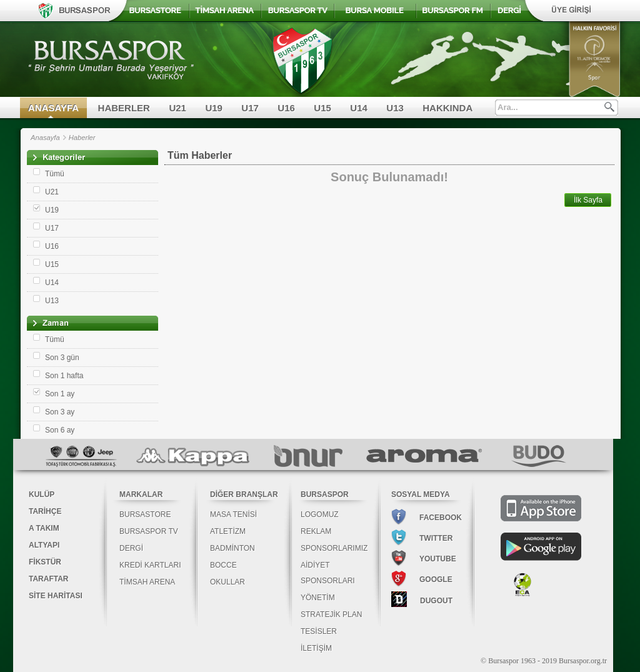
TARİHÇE (45, 511)
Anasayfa (45, 138)
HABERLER (124, 108)
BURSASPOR (325, 494)
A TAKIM (44, 528)
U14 (359, 108)
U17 (250, 108)
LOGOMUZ (320, 514)
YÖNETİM (318, 598)
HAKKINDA (447, 108)
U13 (395, 108)
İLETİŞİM (316, 648)
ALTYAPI (44, 545)
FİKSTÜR (45, 562)
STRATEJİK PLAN (331, 614)
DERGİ (131, 548)
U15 (322, 108)
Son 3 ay (60, 412)
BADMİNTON (232, 548)
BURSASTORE (145, 514)
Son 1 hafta (64, 376)
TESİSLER (319, 631)
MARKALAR (141, 494)
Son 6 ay (60, 430)
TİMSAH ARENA (147, 582)
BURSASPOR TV (149, 531)
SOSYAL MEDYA (421, 494)
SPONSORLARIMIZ (334, 548)
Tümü (55, 174)
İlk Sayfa (588, 200)
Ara (609, 107)
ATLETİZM (228, 531)
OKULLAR (227, 582)
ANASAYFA (53, 108)
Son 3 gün (62, 358)
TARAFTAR (49, 579)
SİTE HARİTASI (56, 596)
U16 (286, 108)
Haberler (82, 138)
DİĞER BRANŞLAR (244, 494)
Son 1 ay (60, 394)
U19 (214, 108)
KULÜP (42, 494)
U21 (177, 108)
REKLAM (316, 531)
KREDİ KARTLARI (150, 565)
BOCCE (223, 565)
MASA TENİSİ (233, 514)
